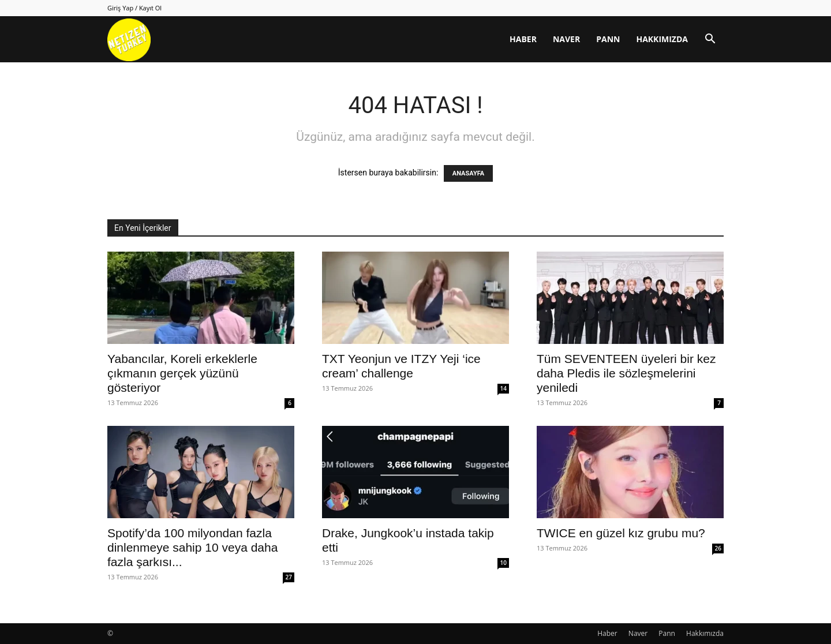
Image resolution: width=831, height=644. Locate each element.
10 (504, 563)
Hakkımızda (662, 39)
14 (504, 388)
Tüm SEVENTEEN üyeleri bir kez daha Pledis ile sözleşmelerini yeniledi (626, 373)
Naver (566, 39)
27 (289, 577)
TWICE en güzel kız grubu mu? (621, 533)
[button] (710, 40)
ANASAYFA (468, 173)
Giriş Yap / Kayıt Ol (134, 8)
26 (718, 548)
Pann (608, 39)
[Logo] (129, 40)
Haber (523, 39)
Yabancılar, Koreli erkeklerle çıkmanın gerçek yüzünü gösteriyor (182, 373)
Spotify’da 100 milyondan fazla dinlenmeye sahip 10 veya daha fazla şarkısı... (192, 547)
